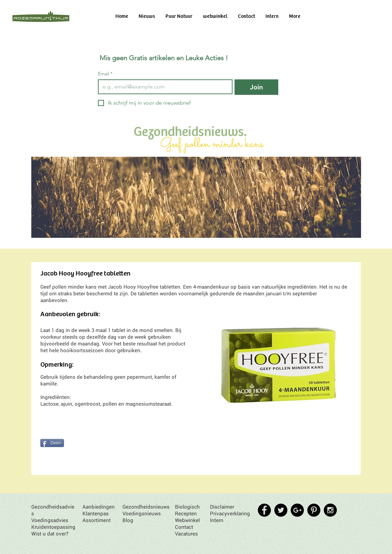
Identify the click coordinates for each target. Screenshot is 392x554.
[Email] (163, 87)
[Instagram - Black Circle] (330, 510)
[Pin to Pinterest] (52, 455)
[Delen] (52, 443)
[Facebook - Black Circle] (264, 510)
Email (105, 74)
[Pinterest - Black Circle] (314, 510)
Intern (217, 520)
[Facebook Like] (66, 432)
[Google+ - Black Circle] (297, 510)
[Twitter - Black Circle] (281, 510)
